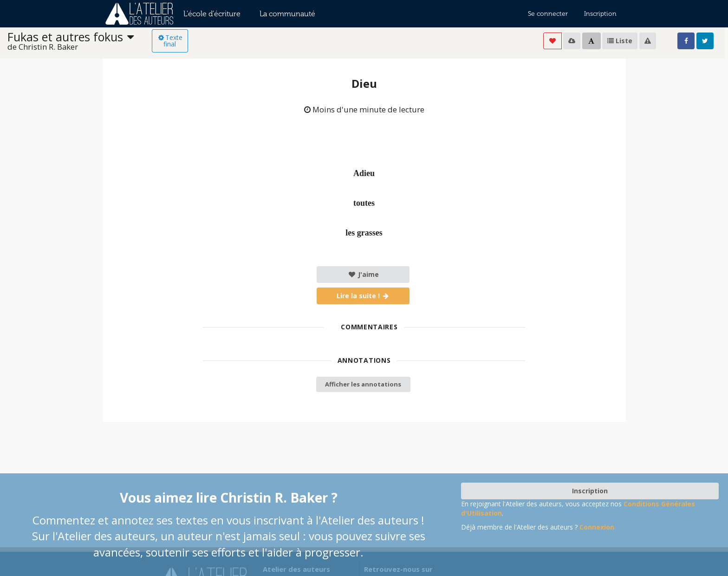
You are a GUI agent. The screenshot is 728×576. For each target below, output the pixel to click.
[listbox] (80, 41)
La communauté (287, 14)
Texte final (170, 41)
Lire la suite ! (363, 296)
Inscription (600, 14)
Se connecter (548, 14)
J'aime (363, 274)
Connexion (597, 527)
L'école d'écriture (212, 14)
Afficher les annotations (363, 384)
